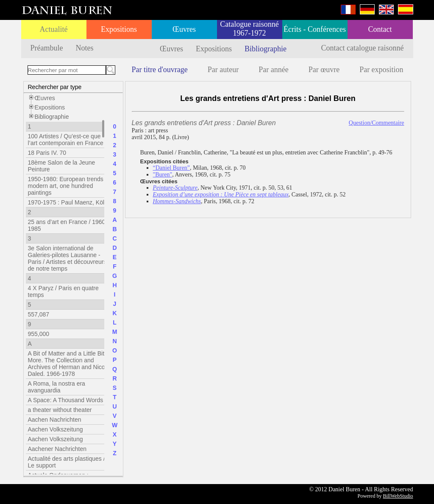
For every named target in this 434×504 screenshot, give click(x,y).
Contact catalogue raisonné (363, 48)
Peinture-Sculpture (175, 188)
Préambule (47, 48)
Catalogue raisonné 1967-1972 (249, 29)
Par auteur (223, 70)
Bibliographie (266, 49)
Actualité (54, 29)
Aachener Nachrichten (57, 449)
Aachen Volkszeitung (56, 429)
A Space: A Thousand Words (66, 400)
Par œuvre (324, 70)
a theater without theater (60, 410)
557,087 (39, 314)
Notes (84, 48)
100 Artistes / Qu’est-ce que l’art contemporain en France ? (68, 140)
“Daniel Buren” (171, 168)
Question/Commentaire (377, 123)
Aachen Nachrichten (55, 420)
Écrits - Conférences (315, 29)
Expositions (119, 29)
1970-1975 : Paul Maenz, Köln (68, 202)
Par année (273, 70)
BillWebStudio (398, 496)
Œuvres (184, 29)
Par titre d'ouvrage (160, 70)
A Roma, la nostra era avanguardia (57, 387)
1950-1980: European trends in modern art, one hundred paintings (69, 186)
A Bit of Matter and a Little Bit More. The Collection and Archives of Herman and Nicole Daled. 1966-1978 (69, 364)
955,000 (39, 334)
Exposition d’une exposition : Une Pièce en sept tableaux (221, 195)
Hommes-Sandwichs (177, 201)
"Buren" (163, 175)
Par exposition (381, 70)
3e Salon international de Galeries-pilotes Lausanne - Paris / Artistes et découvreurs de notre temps (67, 258)
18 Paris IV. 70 (47, 153)
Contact (380, 29)
